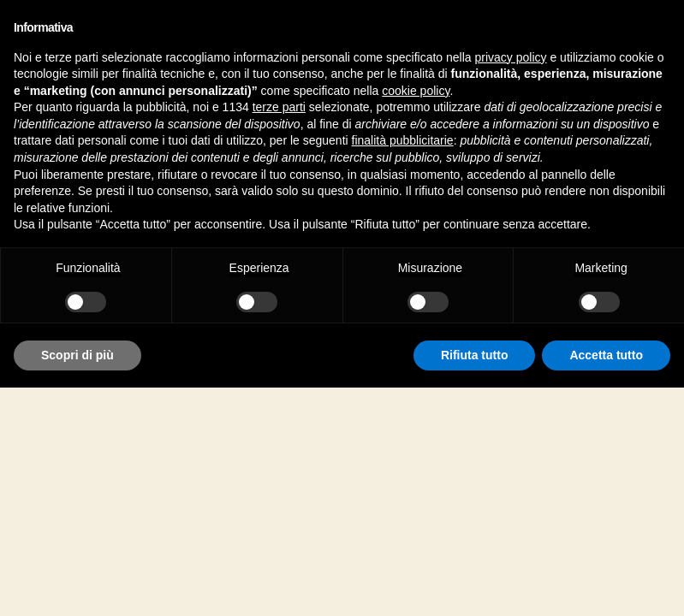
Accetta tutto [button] (606, 355)
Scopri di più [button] (77, 355)
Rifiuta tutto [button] (475, 355)
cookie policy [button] (416, 91)
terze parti (279, 107)
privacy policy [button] (511, 57)
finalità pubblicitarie (403, 140)
